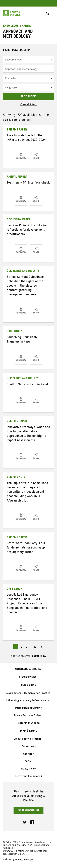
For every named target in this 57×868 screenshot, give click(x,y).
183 (35, 646)
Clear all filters (28, 104)
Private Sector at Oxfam (28, 715)
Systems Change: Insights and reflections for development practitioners (27, 230)
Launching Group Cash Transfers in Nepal (22, 340)
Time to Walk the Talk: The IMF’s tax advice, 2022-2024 (26, 138)
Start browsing (28, 677)
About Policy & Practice (28, 739)
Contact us (28, 746)
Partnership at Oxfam (28, 708)
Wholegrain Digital (24, 859)
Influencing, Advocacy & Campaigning (28, 700)
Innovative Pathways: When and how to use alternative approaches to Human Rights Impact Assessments (28, 434)
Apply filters (28, 97)
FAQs (28, 761)
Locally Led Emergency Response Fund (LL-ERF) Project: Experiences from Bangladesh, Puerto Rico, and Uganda (27, 604)
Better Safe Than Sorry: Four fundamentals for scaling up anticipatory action (26, 548)
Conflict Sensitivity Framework (28, 385)
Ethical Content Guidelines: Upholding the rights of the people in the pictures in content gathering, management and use (25, 286)
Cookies (28, 754)
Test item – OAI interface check (28, 183)
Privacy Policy (28, 769)
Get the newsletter (28, 810)
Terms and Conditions (28, 776)
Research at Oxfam (28, 723)
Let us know (39, 656)
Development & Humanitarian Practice (28, 693)
